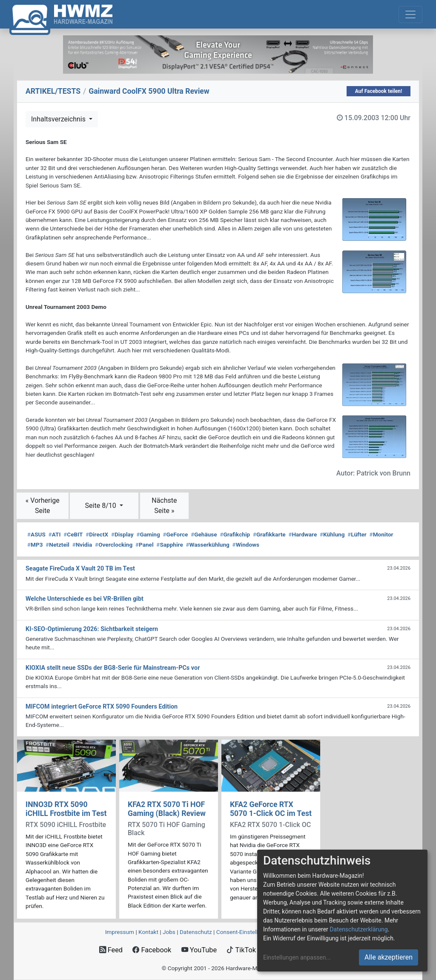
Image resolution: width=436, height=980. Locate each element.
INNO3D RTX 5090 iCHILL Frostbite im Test (66, 809)
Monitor (381, 534)
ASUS (36, 534)
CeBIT (73, 534)
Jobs (169, 932)
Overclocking (114, 545)
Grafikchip (235, 534)
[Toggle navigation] (410, 14)
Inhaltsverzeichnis (59, 119)
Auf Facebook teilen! (379, 91)
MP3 (35, 545)
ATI (55, 534)
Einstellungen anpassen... (297, 957)
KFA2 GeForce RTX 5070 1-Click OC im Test (271, 809)
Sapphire (169, 545)
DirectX (97, 534)
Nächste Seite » (164, 506)
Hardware (303, 534)
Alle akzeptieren (389, 957)
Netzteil (57, 545)
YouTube (199, 950)
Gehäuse (204, 534)
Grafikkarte (269, 534)
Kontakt (148, 932)
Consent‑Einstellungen (245, 932)
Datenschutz (196, 932)
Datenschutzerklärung (359, 929)
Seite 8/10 (102, 506)
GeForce (176, 534)
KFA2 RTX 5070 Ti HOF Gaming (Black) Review (167, 809)
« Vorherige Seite (43, 506)
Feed (111, 950)
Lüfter (357, 534)
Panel (145, 545)
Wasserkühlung (207, 545)
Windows (246, 545)
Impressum (120, 932)
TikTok (241, 950)
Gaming (148, 534)
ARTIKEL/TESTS (53, 91)
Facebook (152, 950)
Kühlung (332, 534)
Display (122, 534)
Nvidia (82, 545)
